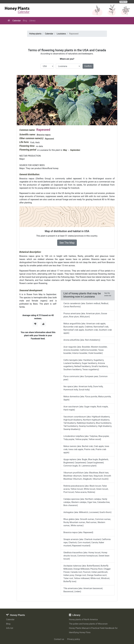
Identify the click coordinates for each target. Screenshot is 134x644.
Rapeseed (49, 139)
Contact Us (123, 2)
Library (32, 21)
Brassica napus (44, 135)
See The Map (67, 243)
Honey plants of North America (83, 619)
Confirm (88, 66)
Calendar (17, 21)
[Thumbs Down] (35, 324)
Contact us (59, 639)
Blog (25, 21)
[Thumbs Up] (43, 324)
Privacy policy (74, 639)
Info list (10, 628)
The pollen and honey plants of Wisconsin (88, 624)
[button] (24, 100)
